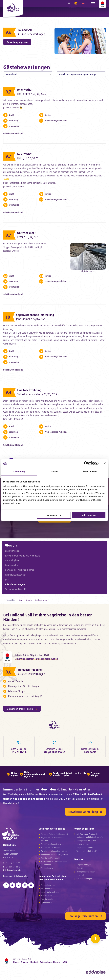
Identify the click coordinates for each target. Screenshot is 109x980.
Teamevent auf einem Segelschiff (54, 854)
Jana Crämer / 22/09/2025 (31, 319)
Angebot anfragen (84, 865)
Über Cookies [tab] (90, 472)
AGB (65, 962)
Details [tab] (54, 472)
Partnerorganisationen (16, 575)
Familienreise (46, 888)
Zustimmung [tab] (19, 472)
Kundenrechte (12, 565)
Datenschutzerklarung (50, 962)
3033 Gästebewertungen (31, 34)
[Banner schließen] (105, 463)
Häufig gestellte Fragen (86, 872)
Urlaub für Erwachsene (50, 892)
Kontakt (80, 868)
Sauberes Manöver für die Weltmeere (22, 556)
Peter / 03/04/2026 (28, 237)
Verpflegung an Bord (85, 848)
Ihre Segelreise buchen (86, 916)
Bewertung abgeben (17, 42)
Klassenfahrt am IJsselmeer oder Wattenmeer (54, 863)
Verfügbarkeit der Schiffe (86, 841)
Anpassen (54, 515)
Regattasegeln (47, 899)
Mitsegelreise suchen (49, 885)
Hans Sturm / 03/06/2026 (32, 94)
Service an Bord (83, 844)
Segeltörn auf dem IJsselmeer (53, 844)
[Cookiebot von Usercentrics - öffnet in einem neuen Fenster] (86, 463)
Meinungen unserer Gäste (22, 709)
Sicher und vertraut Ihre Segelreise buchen (36, 659)
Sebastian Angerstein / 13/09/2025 (37, 394)
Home (21, 600)
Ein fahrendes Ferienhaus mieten (54, 851)
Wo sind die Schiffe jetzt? (87, 851)
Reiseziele (81, 875)
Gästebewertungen (15, 584)
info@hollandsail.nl (14, 870)
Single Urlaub (46, 895)
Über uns (11, 545)
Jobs (7, 580)
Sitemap (25, 962)
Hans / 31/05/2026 (28, 158)
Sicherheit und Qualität (16, 589)
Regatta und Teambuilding (51, 858)
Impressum (8, 876)
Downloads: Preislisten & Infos (19, 570)
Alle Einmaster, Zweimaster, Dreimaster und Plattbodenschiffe (90, 836)
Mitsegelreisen (47, 868)
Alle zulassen (89, 515)
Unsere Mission (12, 551)
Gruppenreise (46, 903)
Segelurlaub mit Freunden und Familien (53, 839)
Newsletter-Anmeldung (85, 812)
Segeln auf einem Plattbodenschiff (55, 834)
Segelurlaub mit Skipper (51, 848)
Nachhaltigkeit (12, 560)
